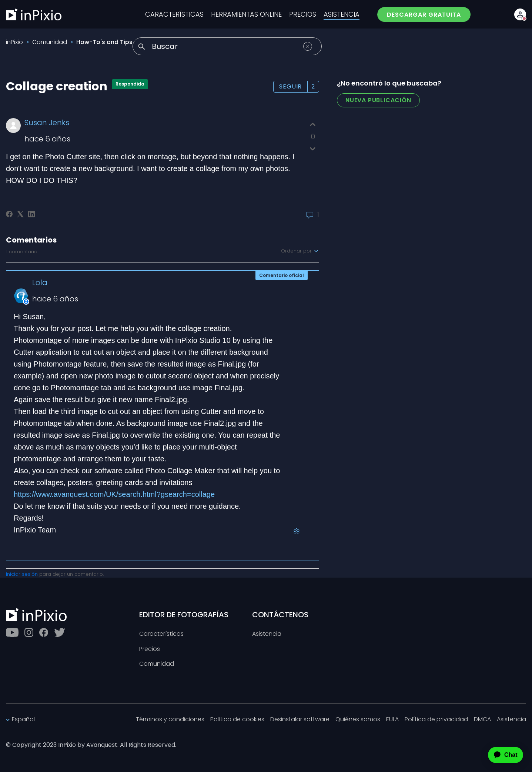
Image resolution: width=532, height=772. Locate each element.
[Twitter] (60, 632)
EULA (392, 720)
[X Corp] (20, 214)
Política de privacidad (436, 720)
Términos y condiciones (170, 720)
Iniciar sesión (22, 574)
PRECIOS (303, 14)
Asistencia (267, 634)
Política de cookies (237, 720)
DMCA (482, 720)
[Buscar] (227, 46)
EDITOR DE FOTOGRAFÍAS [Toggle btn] (184, 615)
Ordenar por (300, 251)
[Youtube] (12, 632)
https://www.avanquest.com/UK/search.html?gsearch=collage (114, 494)
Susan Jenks (47, 123)
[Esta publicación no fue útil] (313, 149)
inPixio (14, 42)
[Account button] (520, 14)
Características (161, 634)
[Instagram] (29, 632)
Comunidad (50, 42)
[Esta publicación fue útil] (313, 125)
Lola (40, 283)
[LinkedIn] (31, 214)
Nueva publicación (378, 100)
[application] (499, 755)
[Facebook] (9, 214)
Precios (150, 649)
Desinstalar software (300, 720)
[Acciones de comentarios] (297, 531)
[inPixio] (34, 14)
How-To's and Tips (104, 42)
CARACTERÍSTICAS (174, 14)
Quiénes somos (358, 720)
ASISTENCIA (342, 14)
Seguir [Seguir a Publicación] (290, 86)
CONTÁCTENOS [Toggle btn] (280, 615)
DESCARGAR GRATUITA (424, 15)
